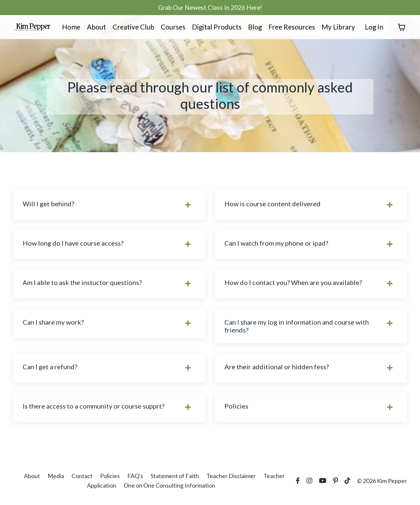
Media (56, 479)
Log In (374, 28)
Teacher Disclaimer (231, 479)
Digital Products (215, 28)
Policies (110, 479)
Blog (253, 28)
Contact (82, 479)
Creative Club (131, 28)
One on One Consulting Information (169, 489)
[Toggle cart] (402, 28)
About (94, 28)
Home (68, 28)
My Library (338, 28)
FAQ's (135, 479)
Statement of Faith (175, 479)
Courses (171, 28)
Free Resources (291, 28)
